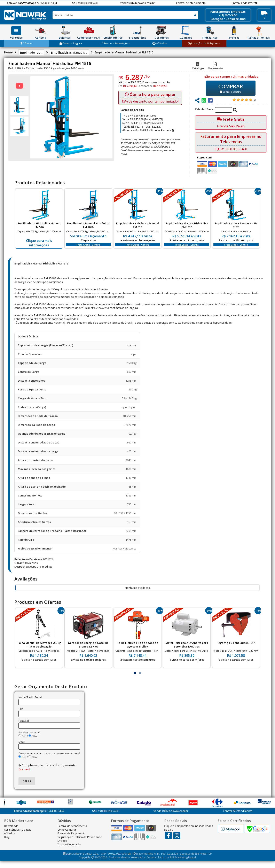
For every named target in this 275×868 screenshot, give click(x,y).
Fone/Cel (24, 721)
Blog (7, 837)
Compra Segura (71, 43)
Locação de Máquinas (204, 43)
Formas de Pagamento (72, 833)
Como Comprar (67, 830)
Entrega (62, 841)
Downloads (11, 826)
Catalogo (198, 66)
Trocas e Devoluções (115, 43)
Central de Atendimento (191, 3)
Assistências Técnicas (18, 830)
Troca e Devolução (69, 844)
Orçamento (215, 66)
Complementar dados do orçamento (47, 767)
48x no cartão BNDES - (148, 130)
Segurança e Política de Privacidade (80, 837)
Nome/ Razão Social (30, 697)
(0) (254, 100)
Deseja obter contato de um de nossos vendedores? (49, 753)
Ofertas (26, 43)
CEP (21, 709)
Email (22, 742)
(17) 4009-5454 (47, 3)
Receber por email (29, 732)
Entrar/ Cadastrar (243, 3)
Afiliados (160, 43)
